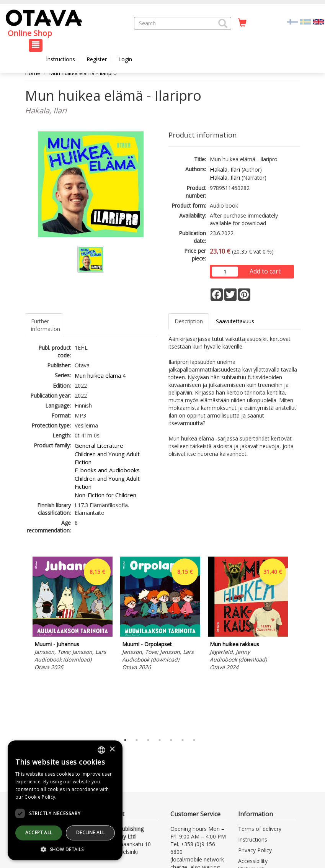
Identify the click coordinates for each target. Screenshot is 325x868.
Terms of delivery (260, 829)
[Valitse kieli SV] (305, 21)
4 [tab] (160, 740)
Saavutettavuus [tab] (235, 321)
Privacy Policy (255, 850)
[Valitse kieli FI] (292, 21)
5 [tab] (171, 740)
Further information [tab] (46, 325)
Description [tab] (189, 321)
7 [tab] (194, 740)
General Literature (99, 445)
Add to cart (265, 271)
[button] (223, 23)
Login (125, 59)
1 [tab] (125, 740)
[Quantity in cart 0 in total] (242, 23)
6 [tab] (183, 740)
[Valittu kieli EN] (318, 21)
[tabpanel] (73, 615)
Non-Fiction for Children (105, 495)
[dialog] (65, 800)
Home (33, 73)
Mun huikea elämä (98, 375)
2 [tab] (137, 740)
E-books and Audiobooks (107, 470)
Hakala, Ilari (225, 169)
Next (297, 644)
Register (97, 59)
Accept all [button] (39, 833)
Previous (23, 644)
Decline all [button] (90, 833)
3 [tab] (148, 740)
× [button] (112, 749)
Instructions (60, 59)
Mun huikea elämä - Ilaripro (83, 73)
